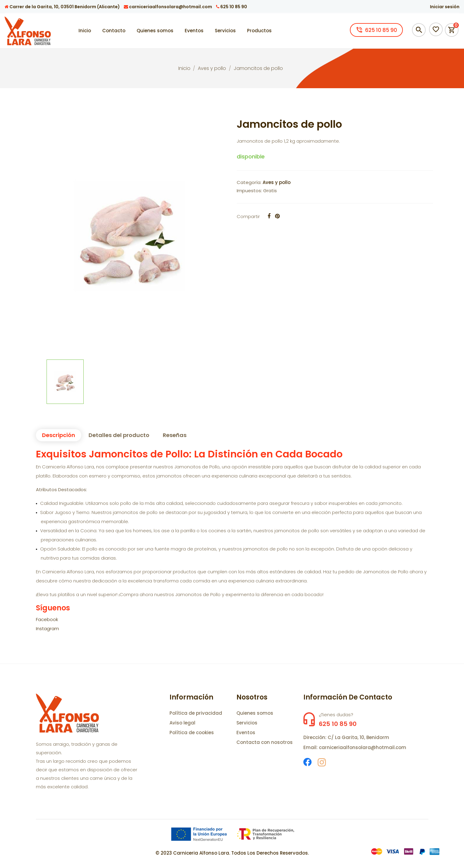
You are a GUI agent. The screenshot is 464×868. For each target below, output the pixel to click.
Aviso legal (182, 723)
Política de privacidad (196, 713)
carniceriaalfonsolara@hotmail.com (168, 7)
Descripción (59, 435)
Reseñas (175, 435)
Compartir (248, 216)
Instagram (47, 628)
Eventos (246, 733)
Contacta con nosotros (265, 742)
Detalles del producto (119, 435)
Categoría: (249, 182)
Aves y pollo (277, 182)
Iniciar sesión (445, 7)
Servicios (247, 723)
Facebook (47, 619)
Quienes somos (255, 713)
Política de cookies (192, 733)
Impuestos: (249, 191)
